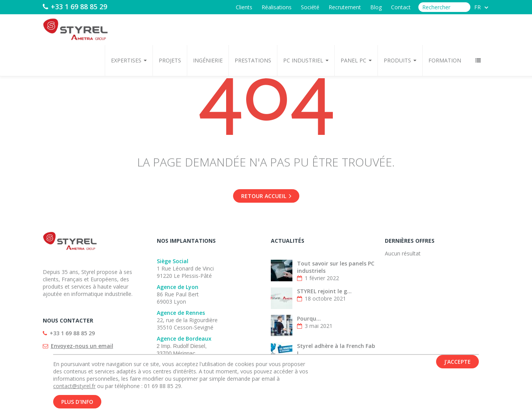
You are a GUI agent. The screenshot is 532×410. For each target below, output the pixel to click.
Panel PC (356, 60)
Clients (244, 7)
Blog (376, 7)
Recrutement (345, 7)
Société (310, 7)
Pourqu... (309, 318)
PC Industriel (306, 60)
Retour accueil (266, 196)
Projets (170, 60)
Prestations (253, 60)
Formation (445, 60)
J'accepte (457, 363)
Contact (401, 7)
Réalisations (277, 7)
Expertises (129, 60)
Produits (400, 60)
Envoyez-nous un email (82, 346)
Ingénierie (208, 60)
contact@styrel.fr (74, 387)
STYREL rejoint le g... (324, 291)
